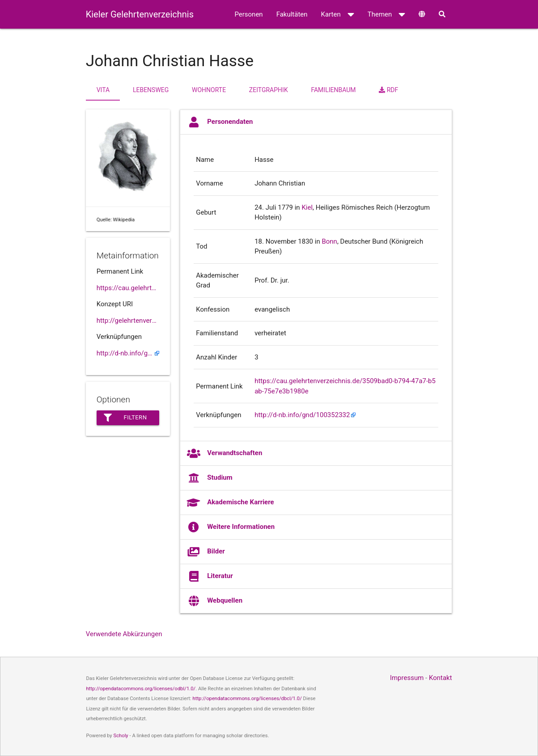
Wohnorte (209, 90)
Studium (210, 478)
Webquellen (215, 601)
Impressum (407, 678)
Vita (103, 90)
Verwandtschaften (225, 453)
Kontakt (441, 678)
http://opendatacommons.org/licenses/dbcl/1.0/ (247, 699)
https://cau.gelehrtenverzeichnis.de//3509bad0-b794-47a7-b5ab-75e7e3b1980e (128, 288)
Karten (338, 14)
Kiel (307, 207)
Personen (248, 14)
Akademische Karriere (230, 503)
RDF (388, 90)
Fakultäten (292, 14)
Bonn (329, 241)
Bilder (206, 552)
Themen (387, 14)
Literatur (210, 576)
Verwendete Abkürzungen (124, 634)
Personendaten (220, 122)
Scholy (121, 736)
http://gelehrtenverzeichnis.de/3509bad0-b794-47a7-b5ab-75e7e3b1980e (128, 321)
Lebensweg (151, 90)
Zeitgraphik (269, 90)
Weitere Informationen (231, 527)
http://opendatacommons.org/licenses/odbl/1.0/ (141, 689)
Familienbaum (333, 90)
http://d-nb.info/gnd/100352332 (128, 353)
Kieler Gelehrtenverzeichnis (140, 14)
